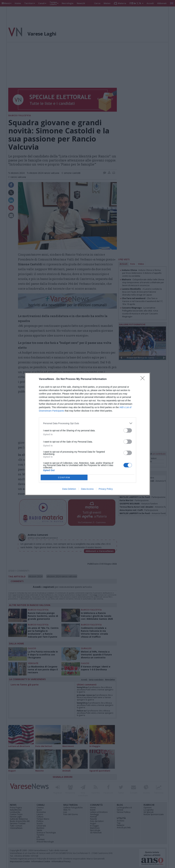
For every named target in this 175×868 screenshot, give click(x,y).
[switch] (128, 430)
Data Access (87, 489)
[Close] (144, 379)
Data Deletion (69, 489)
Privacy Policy (106, 489)
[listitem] (87, 423)
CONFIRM (64, 477)
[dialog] (87, 434)
